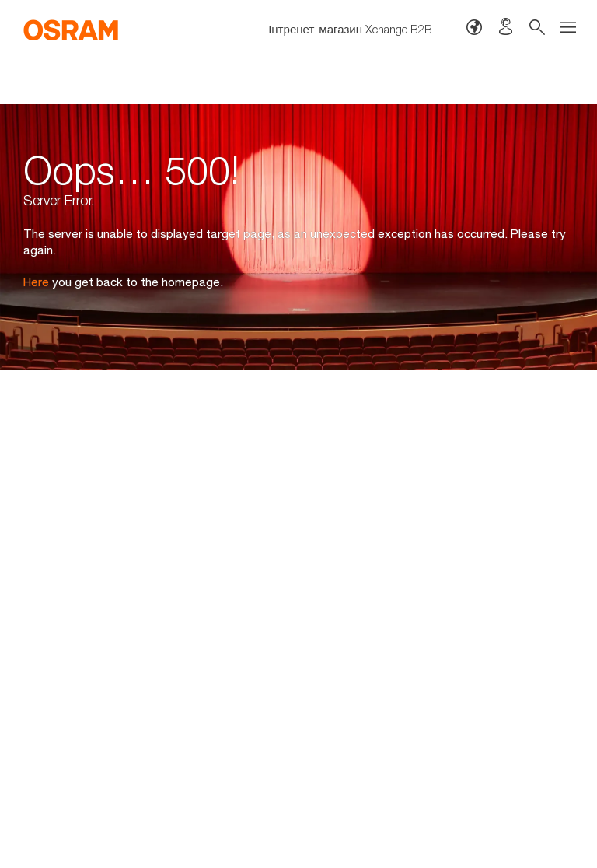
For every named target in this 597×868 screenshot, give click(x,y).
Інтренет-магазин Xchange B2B (350, 29)
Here (36, 282)
